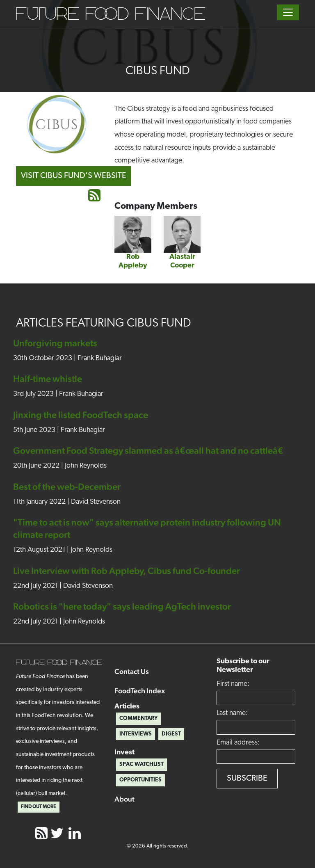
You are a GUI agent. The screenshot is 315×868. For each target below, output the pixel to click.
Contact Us (132, 671)
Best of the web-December (67, 487)
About (124, 799)
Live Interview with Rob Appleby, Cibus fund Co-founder (127, 571)
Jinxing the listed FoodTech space (81, 415)
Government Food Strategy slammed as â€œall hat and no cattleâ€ (151, 450)
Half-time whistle (48, 379)
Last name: (232, 713)
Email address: (238, 743)
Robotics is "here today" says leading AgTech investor (122, 606)
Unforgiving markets (55, 343)
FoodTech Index (140, 691)
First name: (233, 684)
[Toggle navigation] (288, 12)
